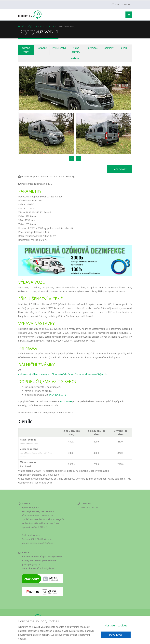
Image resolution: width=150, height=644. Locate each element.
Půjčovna (32, 27)
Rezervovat (120, 169)
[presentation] (72, 158)
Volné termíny (76, 50)
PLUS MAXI (66, 401)
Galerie (75, 58)
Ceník (124, 48)
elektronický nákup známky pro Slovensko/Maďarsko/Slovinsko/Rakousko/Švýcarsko (63, 374)
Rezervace (92, 48)
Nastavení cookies (116, 625)
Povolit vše (116, 635)
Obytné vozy (47, 27)
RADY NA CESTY (57, 395)
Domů (21, 27)
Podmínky (108, 48)
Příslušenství (59, 48)
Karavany (42, 48)
